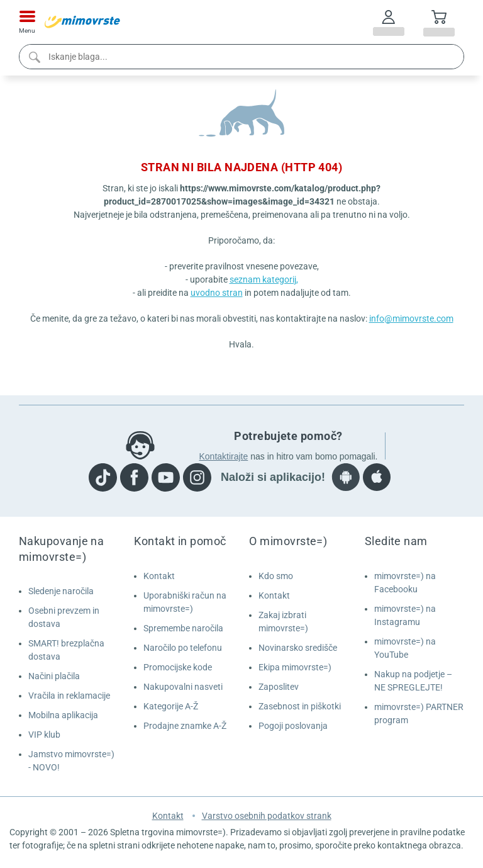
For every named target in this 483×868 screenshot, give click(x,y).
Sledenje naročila (61, 591)
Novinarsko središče (298, 648)
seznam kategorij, (264, 279)
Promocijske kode (178, 667)
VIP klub (44, 735)
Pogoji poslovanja (293, 726)
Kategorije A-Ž (171, 706)
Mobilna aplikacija (63, 715)
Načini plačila (54, 676)
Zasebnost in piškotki (300, 706)
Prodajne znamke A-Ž (185, 726)
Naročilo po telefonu (183, 648)
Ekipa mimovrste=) (295, 667)
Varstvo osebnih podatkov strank (267, 816)
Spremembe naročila (183, 628)
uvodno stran (217, 293)
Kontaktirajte (223, 456)
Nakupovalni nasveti (183, 687)
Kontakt (159, 576)
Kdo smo (276, 576)
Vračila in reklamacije (69, 696)
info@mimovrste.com (411, 318)
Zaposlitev (279, 687)
